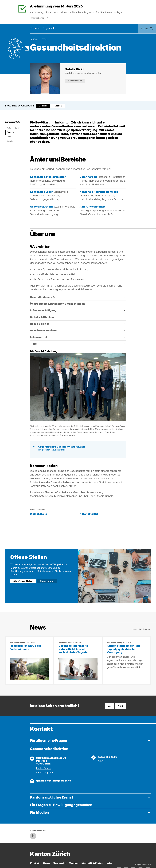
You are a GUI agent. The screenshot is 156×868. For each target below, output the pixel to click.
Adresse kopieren (45, 772)
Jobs (109, 863)
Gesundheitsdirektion (49, 749)
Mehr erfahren (75, 81)
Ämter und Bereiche (14, 128)
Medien (74, 863)
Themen (35, 28)
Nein (120, 706)
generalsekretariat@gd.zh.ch (54, 781)
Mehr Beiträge (142, 629)
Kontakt (10, 141)
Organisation (50, 28)
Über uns (10, 132)
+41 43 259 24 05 (107, 757)
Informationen (39, 18)
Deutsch (43, 106)
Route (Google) (44, 768)
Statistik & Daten (92, 863)
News (9, 137)
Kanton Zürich (41, 39)
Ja (109, 706)
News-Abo (60, 863)
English (58, 106)
